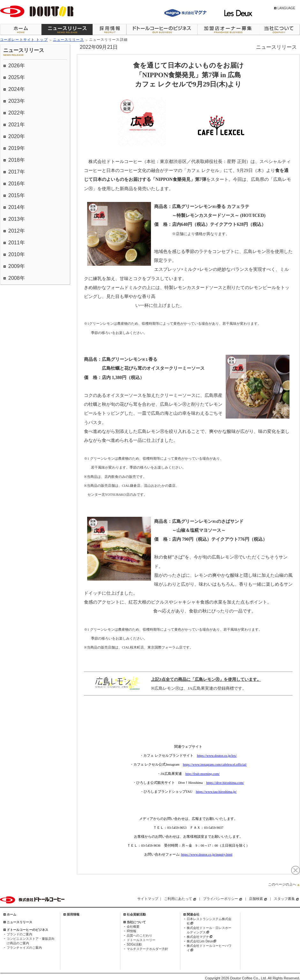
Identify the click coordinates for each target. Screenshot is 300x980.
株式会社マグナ (198, 937)
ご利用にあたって (178, 899)
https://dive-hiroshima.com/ (225, 783)
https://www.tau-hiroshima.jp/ (216, 792)
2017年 (17, 172)
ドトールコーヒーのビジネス (162, 30)
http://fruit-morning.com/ (202, 774)
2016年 (17, 184)
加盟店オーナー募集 (228, 30)
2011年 (17, 243)
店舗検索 (256, 899)
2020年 (17, 136)
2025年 (17, 77)
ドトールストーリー (141, 940)
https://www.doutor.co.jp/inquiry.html (207, 854)
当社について (279, 30)
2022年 (17, 113)
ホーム (21, 30)
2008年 (17, 278)
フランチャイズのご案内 (24, 948)
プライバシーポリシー (221, 899)
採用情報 (109, 30)
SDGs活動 (134, 944)
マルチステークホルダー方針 (147, 949)
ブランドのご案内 (19, 934)
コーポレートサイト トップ (24, 40)
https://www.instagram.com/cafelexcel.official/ (215, 765)
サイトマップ (148, 899)
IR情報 (131, 931)
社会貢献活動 (136, 914)
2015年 (17, 195)
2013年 (17, 219)
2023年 (17, 101)
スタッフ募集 (284, 899)
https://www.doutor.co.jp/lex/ (217, 756)
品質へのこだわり (139, 935)
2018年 (17, 160)
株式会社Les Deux (200, 941)
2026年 (17, 66)
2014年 (17, 207)
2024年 (17, 89)
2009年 (17, 266)
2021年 (17, 125)
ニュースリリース (67, 30)
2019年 (17, 148)
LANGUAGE (286, 8)
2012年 (17, 231)
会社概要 (133, 927)
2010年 (17, 254)
